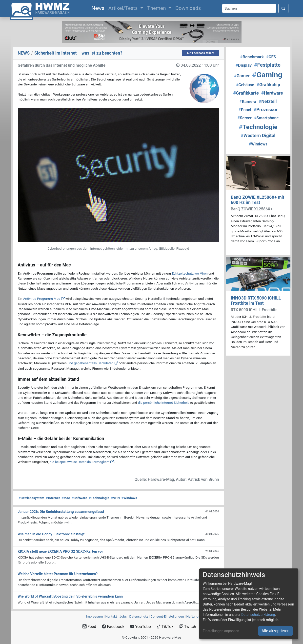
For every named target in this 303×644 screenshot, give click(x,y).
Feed (89, 627)
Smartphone (266, 118)
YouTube (140, 627)
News (99, 8)
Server (245, 118)
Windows (129, 498)
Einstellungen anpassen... (222, 631)
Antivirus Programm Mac (41, 299)
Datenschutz (139, 616)
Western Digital (258, 136)
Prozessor (266, 110)
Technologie (99, 498)
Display (244, 65)
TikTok (165, 627)
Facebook (113, 627)
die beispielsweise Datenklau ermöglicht (80, 462)
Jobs (123, 616)
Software (79, 498)
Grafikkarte (246, 93)
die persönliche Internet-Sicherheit (163, 402)
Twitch (188, 627)
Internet (53, 498)
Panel (245, 110)
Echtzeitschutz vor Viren (190, 273)
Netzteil (268, 101)
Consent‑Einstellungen (167, 616)
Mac (66, 498)
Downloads (188, 8)
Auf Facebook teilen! (200, 53)
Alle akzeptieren (275, 631)
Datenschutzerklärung (258, 615)
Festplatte (267, 65)
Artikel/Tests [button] (124, 8)
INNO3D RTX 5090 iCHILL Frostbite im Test (256, 301)
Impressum (94, 616)
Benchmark (252, 57)
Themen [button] (157, 8)
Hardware (272, 93)
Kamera (248, 101)
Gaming (267, 75)
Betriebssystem (32, 498)
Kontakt (111, 616)
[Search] (249, 9)
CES (271, 57)
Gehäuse (245, 85)
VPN (115, 498)
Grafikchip (268, 85)
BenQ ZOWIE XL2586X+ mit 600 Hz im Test (258, 200)
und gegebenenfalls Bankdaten (90, 363)
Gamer (242, 76)
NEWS (24, 53)
